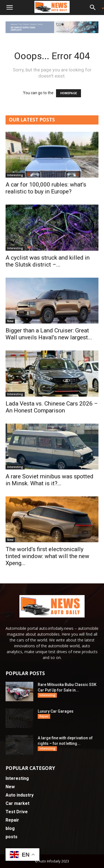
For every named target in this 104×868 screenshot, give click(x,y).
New (10, 321)
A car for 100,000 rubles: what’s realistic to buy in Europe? (46, 188)
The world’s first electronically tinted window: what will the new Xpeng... (47, 556)
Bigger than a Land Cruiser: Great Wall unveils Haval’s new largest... (49, 334)
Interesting (15, 175)
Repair (44, 716)
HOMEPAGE (69, 93)
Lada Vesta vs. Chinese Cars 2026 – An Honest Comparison (52, 407)
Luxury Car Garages (56, 711)
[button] (9, 8)
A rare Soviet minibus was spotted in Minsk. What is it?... (50, 480)
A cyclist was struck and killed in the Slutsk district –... (48, 261)
